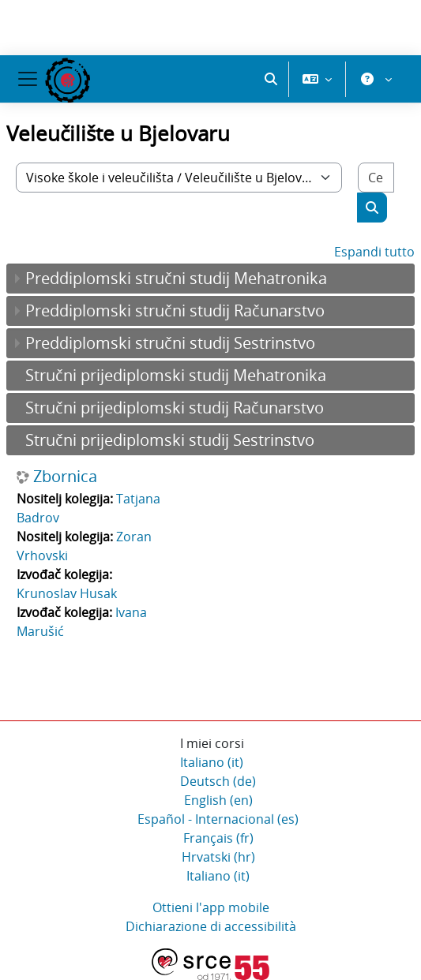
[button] (271, 79)
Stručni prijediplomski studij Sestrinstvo (170, 440)
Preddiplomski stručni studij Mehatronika (176, 278)
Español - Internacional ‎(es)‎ (218, 819)
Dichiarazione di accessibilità (211, 926)
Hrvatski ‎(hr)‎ (218, 857)
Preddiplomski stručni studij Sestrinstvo (170, 343)
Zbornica (65, 477)
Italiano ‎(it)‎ (212, 762)
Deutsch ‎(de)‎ (218, 781)
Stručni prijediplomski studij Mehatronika (176, 375)
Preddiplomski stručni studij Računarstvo (175, 310)
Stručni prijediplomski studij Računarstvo (175, 408)
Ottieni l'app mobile (211, 907)
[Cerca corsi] (376, 178)
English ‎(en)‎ (218, 800)
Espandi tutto (374, 252)
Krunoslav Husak (67, 593)
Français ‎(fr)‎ (218, 838)
